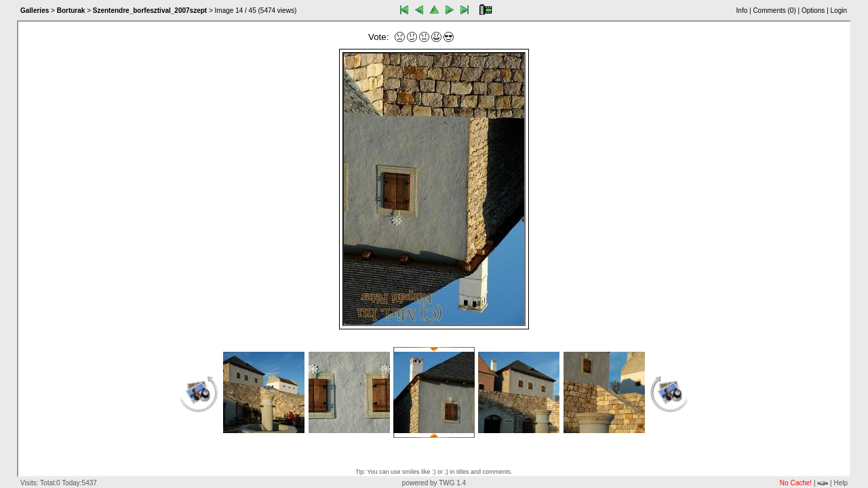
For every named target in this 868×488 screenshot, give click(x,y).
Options (813, 11)
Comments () (774, 11)
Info (742, 11)
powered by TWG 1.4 (434, 483)
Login (839, 11)
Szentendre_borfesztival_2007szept (150, 11)
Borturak (71, 11)
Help (841, 483)
